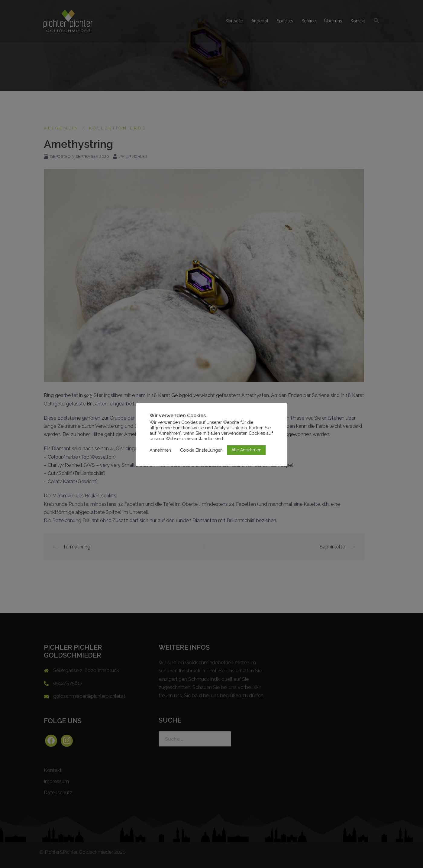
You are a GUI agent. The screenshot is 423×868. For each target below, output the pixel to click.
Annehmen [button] (160, 450)
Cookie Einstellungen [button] (201, 450)
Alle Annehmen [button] (246, 450)
